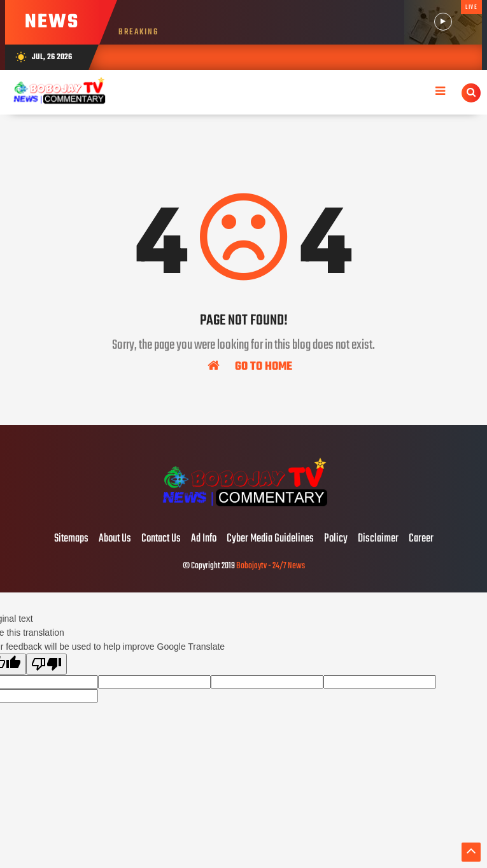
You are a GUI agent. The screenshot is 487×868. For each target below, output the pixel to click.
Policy (336, 539)
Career (421, 539)
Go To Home (250, 366)
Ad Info (204, 539)
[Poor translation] (46, 664)
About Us (115, 539)
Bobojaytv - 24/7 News (271, 566)
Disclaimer (378, 539)
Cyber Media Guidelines (270, 539)
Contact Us (161, 539)
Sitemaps (71, 539)
